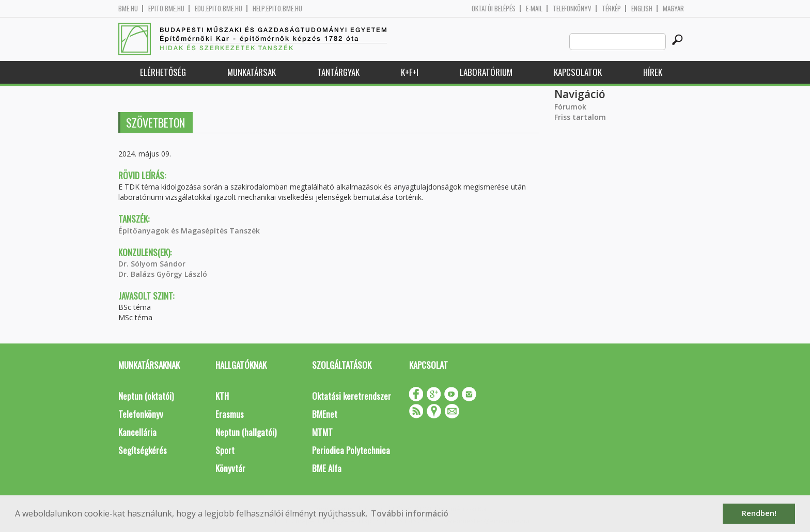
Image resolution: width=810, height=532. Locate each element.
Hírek (653, 72)
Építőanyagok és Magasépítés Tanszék (189, 231)
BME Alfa (327, 468)
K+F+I (410, 72)
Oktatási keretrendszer (352, 396)
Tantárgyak (338, 72)
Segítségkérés (143, 450)
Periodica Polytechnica (351, 450)
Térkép (611, 9)
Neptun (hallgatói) (246, 432)
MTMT (322, 432)
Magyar (673, 9)
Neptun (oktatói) (146, 396)
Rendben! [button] (759, 513)
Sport (225, 450)
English (642, 9)
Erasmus (230, 414)
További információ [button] (410, 513)
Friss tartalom (580, 117)
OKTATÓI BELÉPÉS (494, 9)
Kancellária (137, 432)
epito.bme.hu (166, 9)
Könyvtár (230, 468)
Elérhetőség (163, 72)
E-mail (534, 9)
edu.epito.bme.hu (219, 9)
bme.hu (128, 9)
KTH (222, 396)
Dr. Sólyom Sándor (152, 264)
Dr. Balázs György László (163, 274)
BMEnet (325, 414)
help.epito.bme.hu (277, 9)
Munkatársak (252, 72)
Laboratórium (486, 72)
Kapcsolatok (578, 72)
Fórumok (570, 107)
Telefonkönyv (572, 9)
